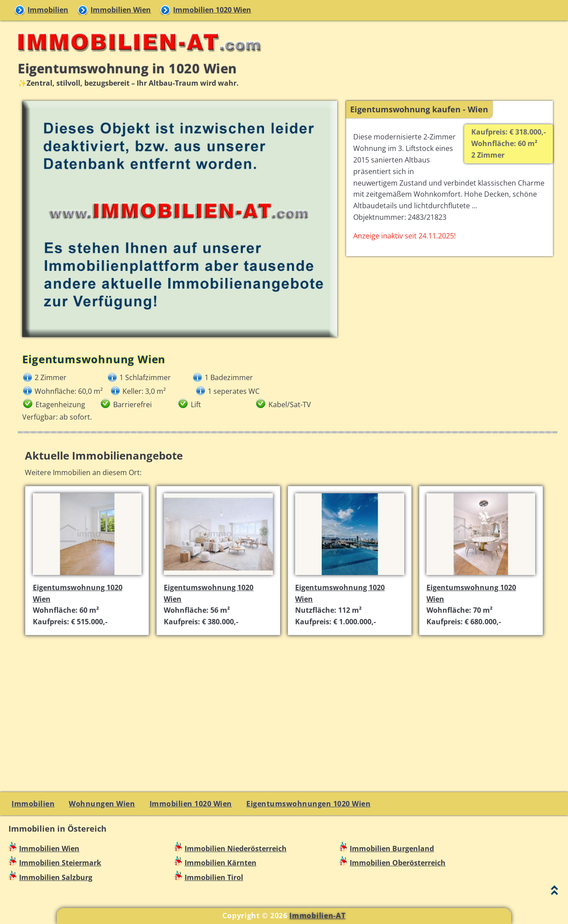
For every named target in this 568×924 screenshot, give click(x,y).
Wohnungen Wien (102, 804)
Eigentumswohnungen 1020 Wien (308, 804)
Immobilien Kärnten (221, 863)
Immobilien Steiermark (60, 863)
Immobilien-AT (317, 916)
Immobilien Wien (121, 10)
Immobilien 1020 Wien (212, 10)
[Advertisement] (288, 705)
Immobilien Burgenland (392, 849)
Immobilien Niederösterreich (236, 849)
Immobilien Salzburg (56, 877)
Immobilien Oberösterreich (398, 863)
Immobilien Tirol (214, 877)
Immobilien (48, 10)
